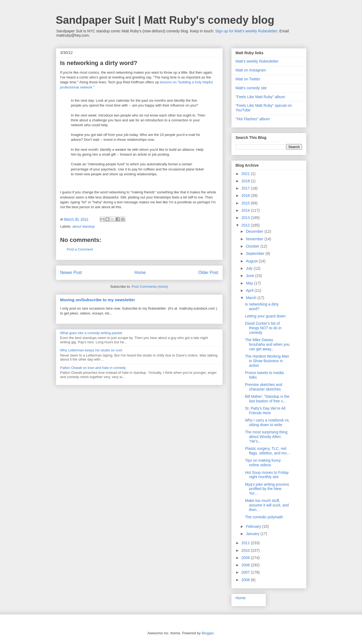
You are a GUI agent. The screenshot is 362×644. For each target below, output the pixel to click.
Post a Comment (80, 249)
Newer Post (71, 273)
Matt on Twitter (248, 79)
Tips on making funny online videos (263, 463)
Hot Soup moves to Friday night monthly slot (267, 475)
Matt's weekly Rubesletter (257, 61)
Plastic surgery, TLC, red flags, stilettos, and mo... (267, 451)
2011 (246, 543)
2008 (246, 565)
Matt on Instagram (251, 70)
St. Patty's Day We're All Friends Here (265, 411)
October (253, 246)
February (254, 526)
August (252, 261)
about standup (83, 226)
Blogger (208, 633)
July (250, 268)
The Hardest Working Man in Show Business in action (267, 361)
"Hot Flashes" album (253, 119)
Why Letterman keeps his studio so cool (91, 350)
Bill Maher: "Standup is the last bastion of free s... (267, 399)
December (255, 231)
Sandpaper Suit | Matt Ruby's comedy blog (165, 20)
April (250, 290)
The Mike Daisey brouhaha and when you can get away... (267, 344)
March (252, 298)
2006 (246, 580)
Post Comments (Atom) (150, 287)
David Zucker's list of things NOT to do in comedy (263, 328)
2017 (246, 188)
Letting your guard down (265, 316)
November (255, 239)
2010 (246, 550)
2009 (246, 558)
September (256, 254)
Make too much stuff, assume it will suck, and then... (267, 505)
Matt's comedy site (251, 88)
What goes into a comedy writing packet (91, 333)
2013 (246, 218)
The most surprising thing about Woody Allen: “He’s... (266, 437)
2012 (246, 225)
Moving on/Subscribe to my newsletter (98, 300)
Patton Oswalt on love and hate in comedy (93, 368)
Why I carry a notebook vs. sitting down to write (267, 422)
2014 (246, 210)
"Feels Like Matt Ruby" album (260, 97)
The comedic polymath (264, 517)
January (253, 534)
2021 (246, 174)
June (251, 276)
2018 (246, 181)
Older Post (208, 273)
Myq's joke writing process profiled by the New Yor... (267, 489)
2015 (246, 203)
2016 (246, 196)
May (250, 283)
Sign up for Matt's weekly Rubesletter (246, 31)
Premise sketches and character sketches (263, 387)
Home (140, 273)
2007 (246, 572)
